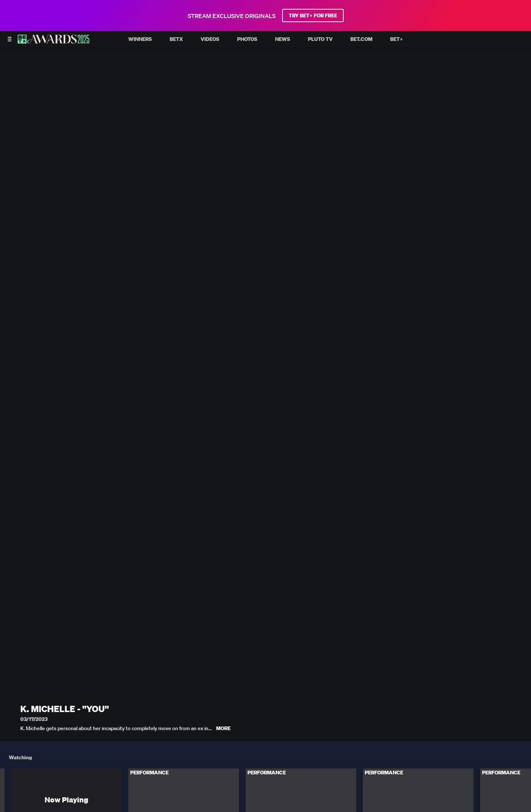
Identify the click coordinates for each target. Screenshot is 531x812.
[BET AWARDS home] (53, 41)
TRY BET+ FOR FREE (313, 15)
